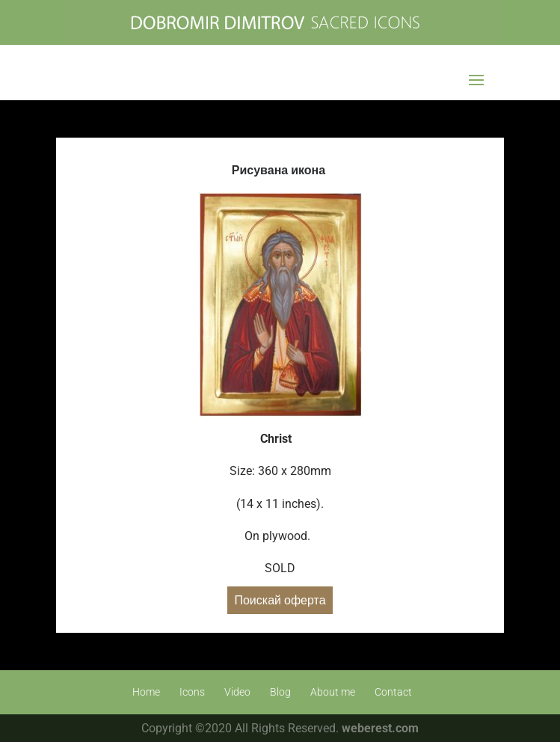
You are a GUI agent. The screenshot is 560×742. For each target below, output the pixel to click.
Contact (393, 692)
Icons (192, 692)
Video (237, 692)
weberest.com (380, 728)
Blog (280, 692)
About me (333, 692)
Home (146, 692)
